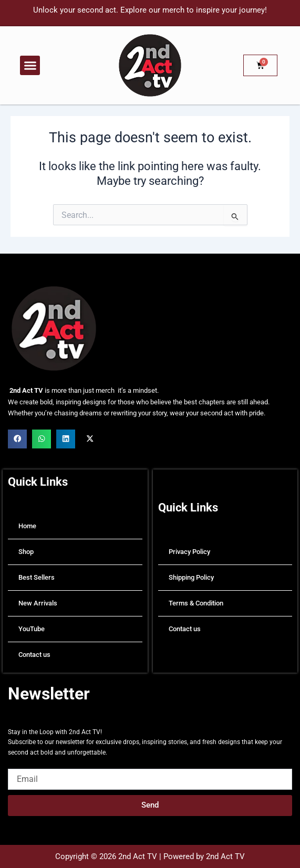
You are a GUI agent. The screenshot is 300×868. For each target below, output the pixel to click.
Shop (26, 552)
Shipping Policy (191, 577)
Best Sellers (37, 577)
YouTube (32, 629)
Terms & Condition (196, 603)
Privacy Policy (189, 552)
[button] (30, 66)
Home (27, 526)
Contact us (34, 655)
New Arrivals (38, 603)
